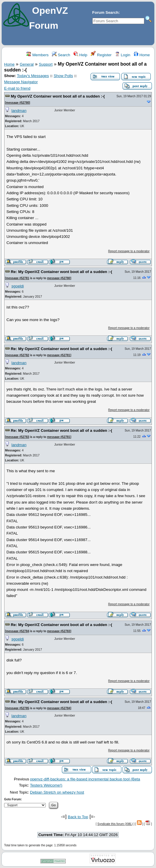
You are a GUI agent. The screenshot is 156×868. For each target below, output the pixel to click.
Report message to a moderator (129, 251)
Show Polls (63, 76)
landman (19, 111)
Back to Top (78, 817)
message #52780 (17, 103)
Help (80, 55)
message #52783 (17, 437)
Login (123, 55)
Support (46, 64)
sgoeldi (18, 286)
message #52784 (17, 631)
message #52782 (17, 355)
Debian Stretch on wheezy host (57, 792)
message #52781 (17, 278)
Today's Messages (33, 76)
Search (61, 55)
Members (37, 55)
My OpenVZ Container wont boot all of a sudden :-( (58, 96)
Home (142, 55)
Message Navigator (21, 82)
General (27, 64)
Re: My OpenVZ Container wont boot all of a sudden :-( (62, 272)
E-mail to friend (17, 88)
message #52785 (17, 708)
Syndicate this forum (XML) (115, 824)
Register (101, 55)
